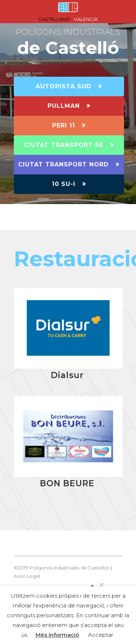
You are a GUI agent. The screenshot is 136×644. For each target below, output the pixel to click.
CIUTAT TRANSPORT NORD (69, 164)
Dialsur (67, 375)
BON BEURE (67, 483)
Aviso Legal (27, 576)
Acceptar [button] (101, 635)
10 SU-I (69, 184)
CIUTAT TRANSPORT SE (69, 145)
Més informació (57, 635)
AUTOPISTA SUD (69, 86)
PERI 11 (69, 125)
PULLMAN (69, 106)
